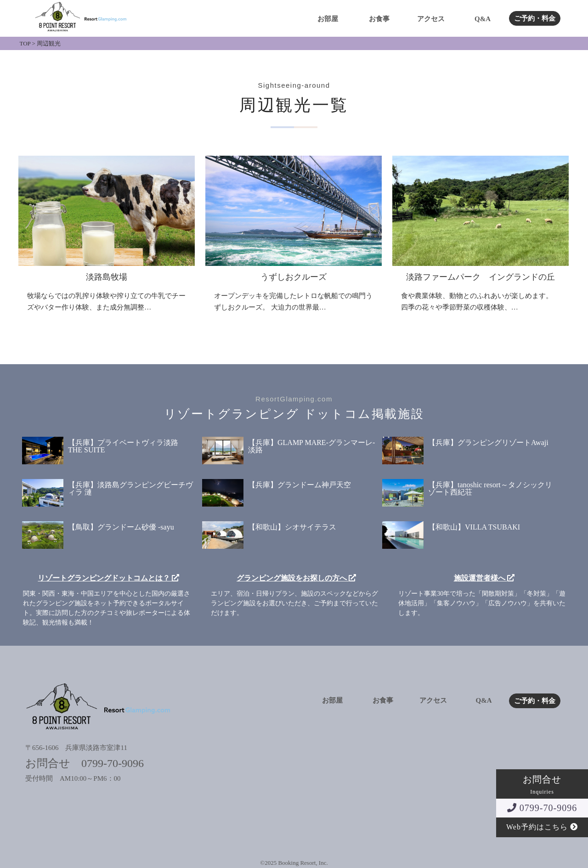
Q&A (483, 19)
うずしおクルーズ (294, 277)
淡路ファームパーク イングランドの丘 (481, 277)
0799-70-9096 (542, 808)
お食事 (379, 19)
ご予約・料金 (535, 19)
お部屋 (328, 19)
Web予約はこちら (542, 827)
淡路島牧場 (107, 277)
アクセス (431, 19)
